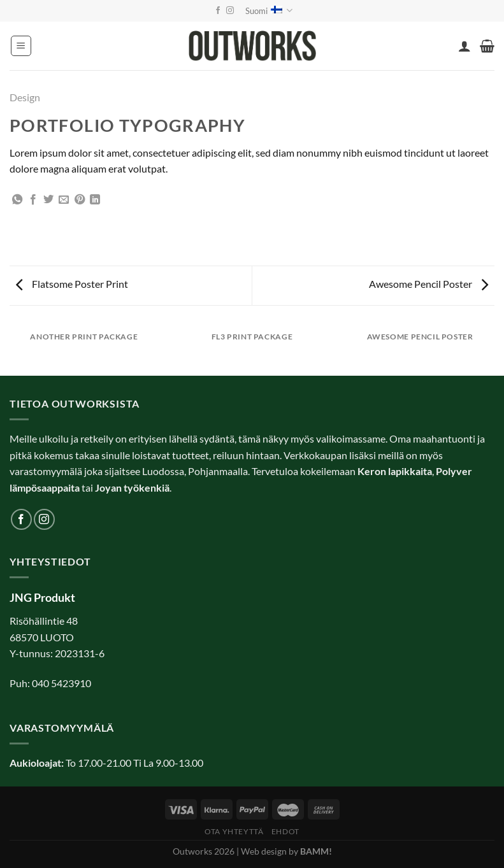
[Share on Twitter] (48, 200)
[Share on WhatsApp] (17, 200)
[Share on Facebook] (33, 200)
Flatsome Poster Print (72, 284)
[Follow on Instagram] (230, 11)
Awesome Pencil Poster (428, 284)
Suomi (269, 11)
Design (25, 97)
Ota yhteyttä (234, 831)
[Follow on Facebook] (218, 11)
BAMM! (316, 851)
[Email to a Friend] (64, 200)
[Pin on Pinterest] (80, 200)
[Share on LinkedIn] (95, 200)
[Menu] (21, 46)
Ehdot (285, 831)
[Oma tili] (464, 46)
